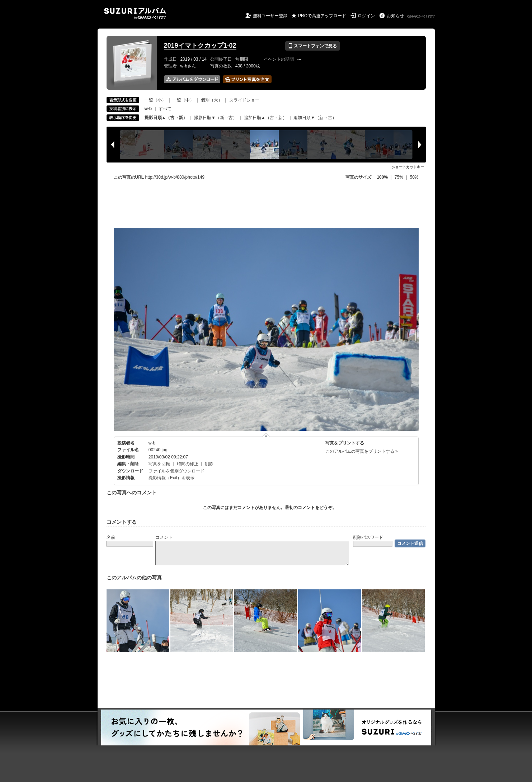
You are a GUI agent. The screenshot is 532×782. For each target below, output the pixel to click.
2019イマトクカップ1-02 (200, 46)
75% (399, 177)
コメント (164, 537)
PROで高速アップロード (322, 16)
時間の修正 (188, 464)
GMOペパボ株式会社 (422, 17)
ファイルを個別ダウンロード (176, 471)
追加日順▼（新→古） (315, 118)
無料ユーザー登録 (270, 16)
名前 (111, 537)
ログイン (366, 16)
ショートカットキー (408, 167)
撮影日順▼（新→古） (216, 118)
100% (382, 177)
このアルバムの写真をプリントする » (362, 451)
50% (414, 177)
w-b (152, 443)
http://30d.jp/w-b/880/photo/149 (175, 177)
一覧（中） (183, 100)
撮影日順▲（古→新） (166, 118)
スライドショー (244, 100)
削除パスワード (368, 537)
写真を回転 (159, 464)
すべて (165, 109)
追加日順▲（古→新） (265, 118)
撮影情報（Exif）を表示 (171, 478)
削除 (209, 464)
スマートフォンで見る (312, 46)
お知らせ (395, 16)
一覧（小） (155, 100)
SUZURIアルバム (135, 13)
